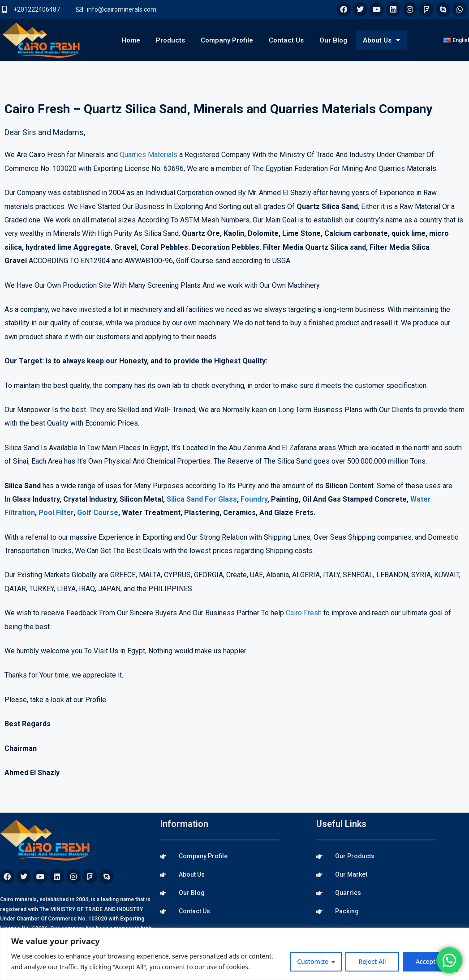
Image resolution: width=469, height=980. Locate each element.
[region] (234, 954)
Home (131, 40)
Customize (313, 961)
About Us (381, 40)
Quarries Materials (148, 155)
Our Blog (333, 40)
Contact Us (286, 40)
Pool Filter (56, 513)
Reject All (372, 961)
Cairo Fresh (304, 613)
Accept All (430, 961)
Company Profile (227, 40)
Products (170, 40)
